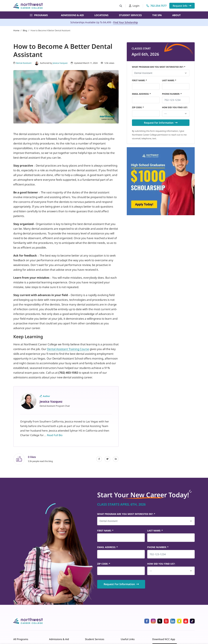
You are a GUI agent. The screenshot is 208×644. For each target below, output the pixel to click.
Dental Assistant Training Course (68, 349)
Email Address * (141, 94)
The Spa (157, 15)
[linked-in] (116, 459)
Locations (101, 15)
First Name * (139, 80)
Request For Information (161, 123)
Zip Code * (138, 107)
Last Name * (169, 80)
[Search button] (121, 6)
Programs (39, 15)
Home (16, 30)
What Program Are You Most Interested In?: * (159, 67)
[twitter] (107, 459)
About (176, 15)
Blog (25, 30)
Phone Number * (172, 94)
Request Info (182, 6)
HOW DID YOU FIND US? (175, 107)
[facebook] (99, 459)
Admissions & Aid (72, 15)
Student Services (130, 15)
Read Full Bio (55, 435)
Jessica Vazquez (60, 63)
